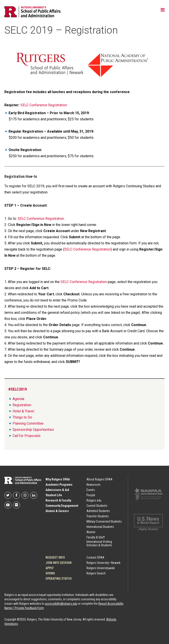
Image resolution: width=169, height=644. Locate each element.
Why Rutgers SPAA (58, 479)
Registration (22, 405)
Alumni (91, 532)
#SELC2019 (18, 389)
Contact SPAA (95, 557)
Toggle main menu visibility (163, 10)
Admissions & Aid (57, 490)
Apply (50, 568)
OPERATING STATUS (59, 579)
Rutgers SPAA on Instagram (25, 495)
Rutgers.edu (94, 500)
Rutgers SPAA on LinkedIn (34, 495)
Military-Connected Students (104, 521)
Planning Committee (28, 423)
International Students (100, 527)
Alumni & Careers (57, 511)
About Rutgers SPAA (99, 479)
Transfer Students (98, 516)
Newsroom (93, 485)
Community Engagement (62, 506)
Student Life (54, 495)
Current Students (97, 506)
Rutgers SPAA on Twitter (8, 495)
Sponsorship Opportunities (33, 430)
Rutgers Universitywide (101, 568)
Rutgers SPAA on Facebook (17, 495)
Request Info (55, 557)
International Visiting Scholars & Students (99, 543)
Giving (50, 573)
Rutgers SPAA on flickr (17, 505)
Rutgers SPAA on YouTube (8, 505)
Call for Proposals (27, 436)
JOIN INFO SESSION (59, 563)
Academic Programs (59, 485)
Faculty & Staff (96, 537)
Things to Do (22, 417)
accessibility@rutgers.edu (61, 604)
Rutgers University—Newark (103, 563)
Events (91, 490)
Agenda (18, 399)
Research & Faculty (58, 500)
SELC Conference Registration (44, 105)
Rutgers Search (96, 573)
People (91, 495)
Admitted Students (98, 511)
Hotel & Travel (23, 411)
